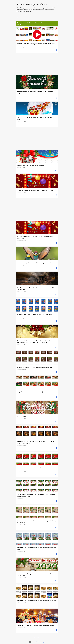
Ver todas (20, 25)
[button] (56, 50)
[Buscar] (58, 5)
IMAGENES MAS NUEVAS (22, 17)
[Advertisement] (37, 64)
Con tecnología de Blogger (37, 642)
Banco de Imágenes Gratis (32, 4)
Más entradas (37, 637)
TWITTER (49, 17)
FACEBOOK (33, 17)
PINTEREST (41, 17)
